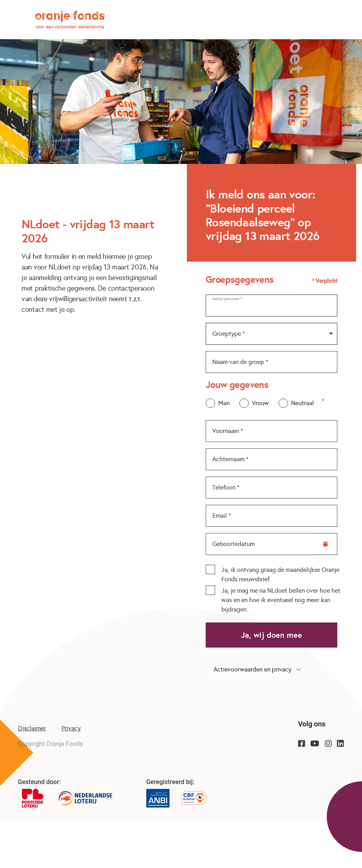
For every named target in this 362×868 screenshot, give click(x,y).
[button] (271, 670)
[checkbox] (210, 570)
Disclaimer (32, 728)
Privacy (71, 728)
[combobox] (271, 334)
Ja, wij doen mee (271, 635)
